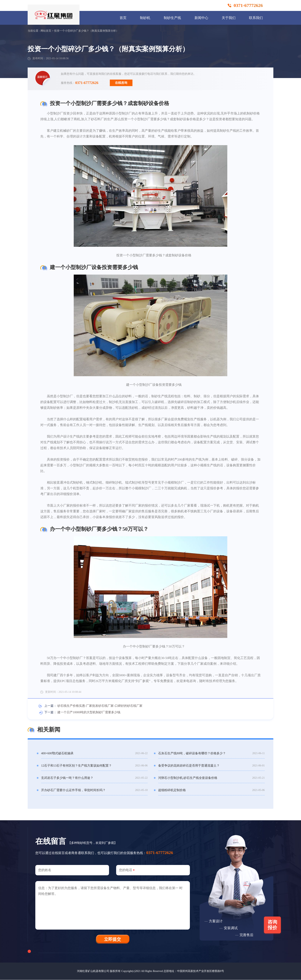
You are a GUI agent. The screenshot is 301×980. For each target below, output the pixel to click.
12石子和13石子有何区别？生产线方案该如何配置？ (76, 766)
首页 (123, 18)
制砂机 (145, 18)
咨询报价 (273, 925)
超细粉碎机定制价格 (172, 790)
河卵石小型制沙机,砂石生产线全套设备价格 (188, 778)
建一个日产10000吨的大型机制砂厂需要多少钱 (89, 712)
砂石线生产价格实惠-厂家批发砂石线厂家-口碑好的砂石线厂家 (100, 706)
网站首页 (46, 31)
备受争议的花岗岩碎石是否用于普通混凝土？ (189, 766)
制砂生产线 (172, 18)
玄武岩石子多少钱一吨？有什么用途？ (67, 778)
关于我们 (229, 18)
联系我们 (256, 18)
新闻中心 (201, 18)
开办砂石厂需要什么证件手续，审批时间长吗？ (73, 790)
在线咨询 (121, 83)
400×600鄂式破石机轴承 (57, 753)
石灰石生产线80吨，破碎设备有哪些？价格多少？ (192, 753)
